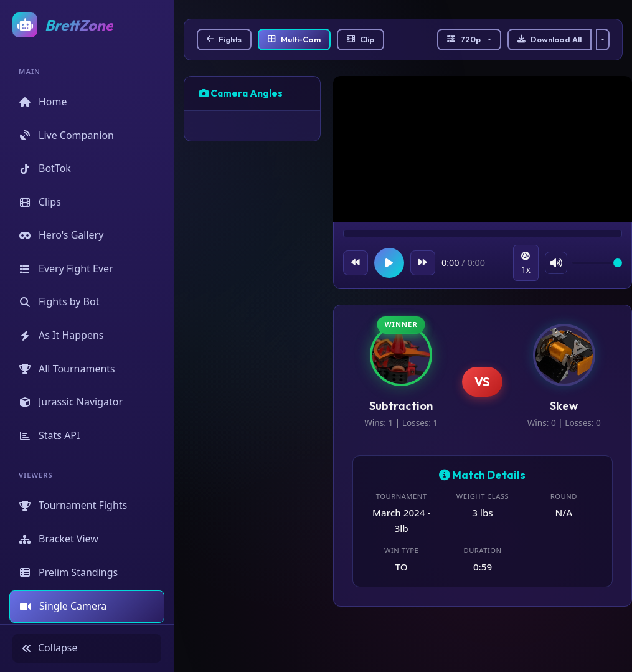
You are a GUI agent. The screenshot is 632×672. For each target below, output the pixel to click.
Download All (549, 39)
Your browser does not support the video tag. (483, 151)
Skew (564, 406)
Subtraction (401, 406)
